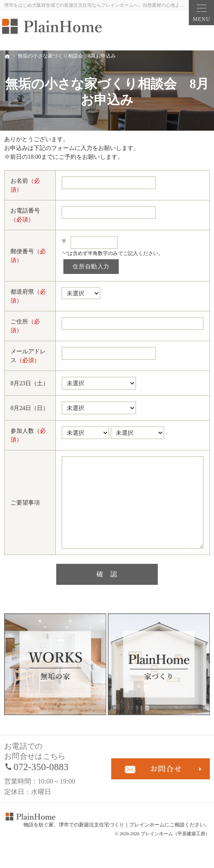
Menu (201, 13)
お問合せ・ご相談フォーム (160, 769)
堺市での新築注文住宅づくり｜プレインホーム (112, 825)
